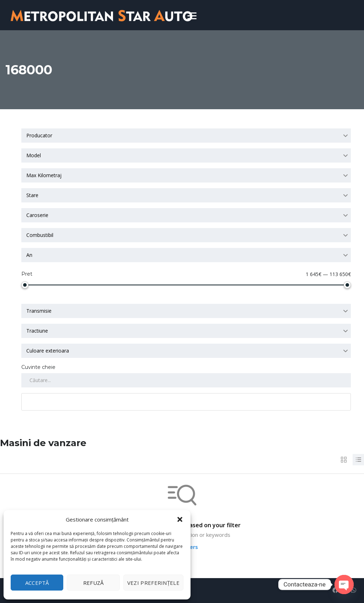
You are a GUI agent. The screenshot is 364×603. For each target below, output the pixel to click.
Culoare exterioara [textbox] (48, 351)
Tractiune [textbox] (37, 331)
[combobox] (186, 136)
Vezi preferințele (153, 583)
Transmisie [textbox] (39, 311)
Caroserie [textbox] (37, 215)
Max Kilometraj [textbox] (44, 175)
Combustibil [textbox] (40, 235)
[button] (180, 519)
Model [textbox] (34, 155)
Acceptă (37, 583)
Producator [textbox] (39, 135)
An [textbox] (29, 255)
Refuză (93, 583)
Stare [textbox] (32, 195)
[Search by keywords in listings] (186, 380)
